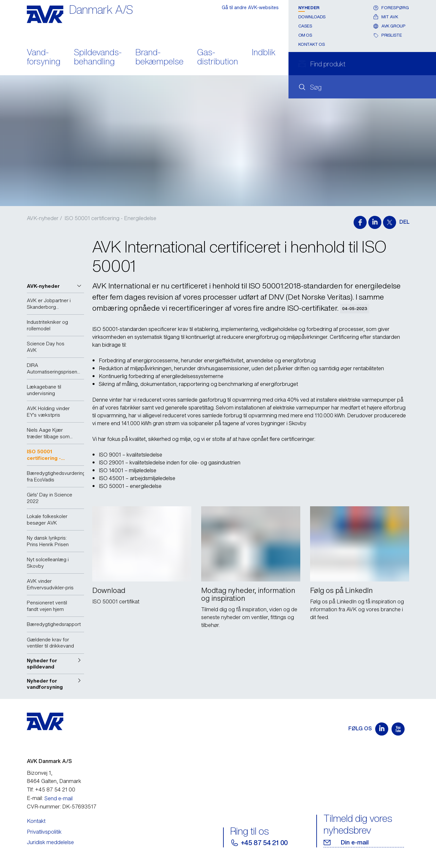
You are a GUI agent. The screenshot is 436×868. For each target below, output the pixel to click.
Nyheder (309, 8)
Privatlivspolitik (44, 832)
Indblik (264, 53)
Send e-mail (59, 798)
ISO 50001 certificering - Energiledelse (110, 218)
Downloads (312, 17)
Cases (305, 26)
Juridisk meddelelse (50, 842)
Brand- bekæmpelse (159, 58)
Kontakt (36, 821)
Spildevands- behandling (98, 58)
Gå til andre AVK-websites (250, 7)
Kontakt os (312, 44)
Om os (305, 35)
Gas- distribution (218, 58)
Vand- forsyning (44, 58)
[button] (55, 286)
